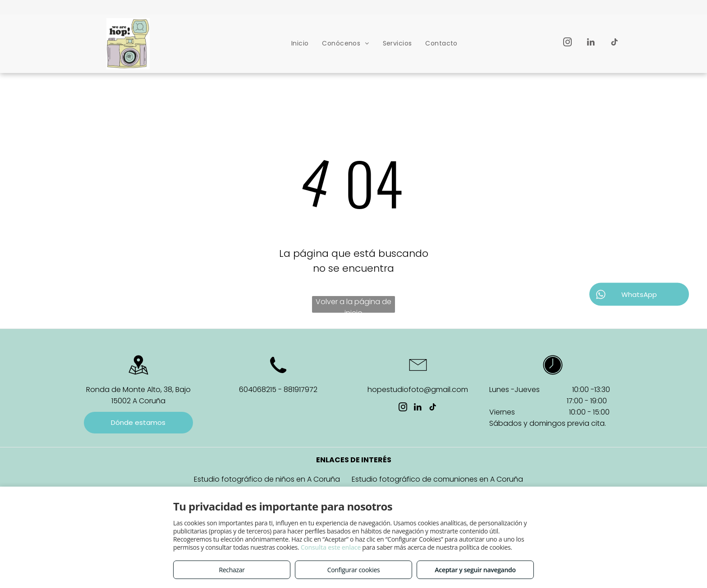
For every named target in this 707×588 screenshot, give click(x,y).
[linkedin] (591, 43)
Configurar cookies (354, 570)
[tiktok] (614, 43)
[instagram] (567, 43)
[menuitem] (300, 43)
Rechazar (232, 570)
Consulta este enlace (331, 547)
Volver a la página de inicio (353, 305)
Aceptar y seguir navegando (475, 570)
